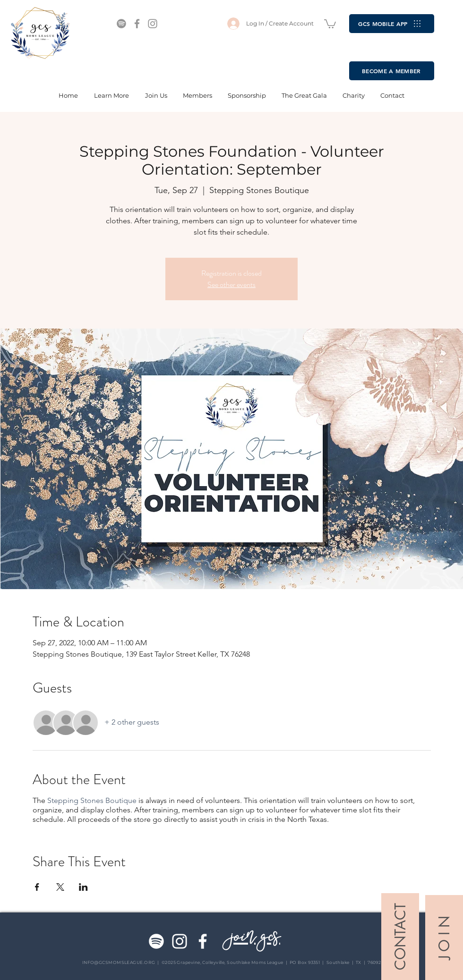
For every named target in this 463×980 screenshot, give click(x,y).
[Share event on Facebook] (37, 887)
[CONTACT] (400, 937)
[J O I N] (444, 938)
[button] (330, 23)
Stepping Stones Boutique (92, 800)
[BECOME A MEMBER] (392, 71)
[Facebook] (137, 24)
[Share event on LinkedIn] (83, 887)
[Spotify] (121, 24)
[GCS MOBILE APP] (392, 24)
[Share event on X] (60, 887)
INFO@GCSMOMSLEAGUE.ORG (119, 962)
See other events (231, 284)
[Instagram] (153, 24)
